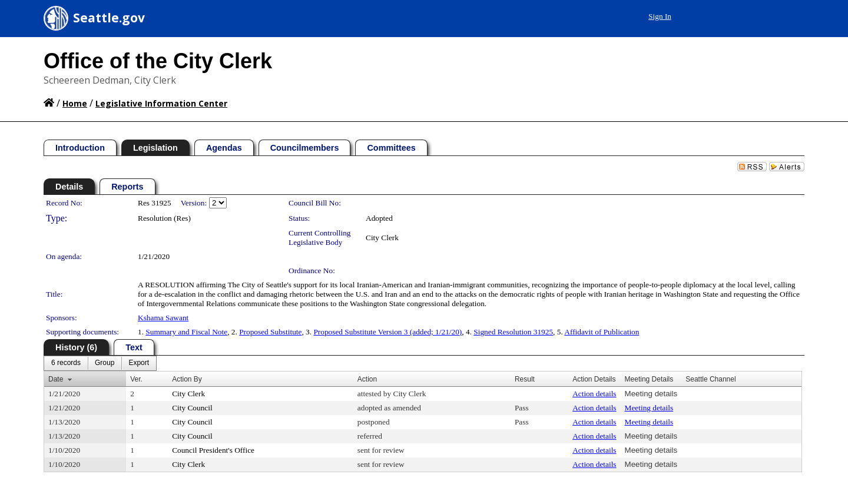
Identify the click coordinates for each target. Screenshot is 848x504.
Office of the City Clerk (158, 61)
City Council (192, 408)
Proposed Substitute (270, 332)
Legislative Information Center (161, 103)
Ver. (136, 379)
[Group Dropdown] (105, 363)
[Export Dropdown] (139, 363)
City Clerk (382, 238)
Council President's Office (213, 450)
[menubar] (100, 363)
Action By (187, 379)
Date (56, 379)
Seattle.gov (109, 18)
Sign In (660, 16)
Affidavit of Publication (602, 332)
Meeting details (651, 394)
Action (367, 379)
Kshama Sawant (163, 318)
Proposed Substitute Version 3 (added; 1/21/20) (387, 332)
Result (525, 379)
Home (75, 103)
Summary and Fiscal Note (186, 332)
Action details (594, 394)
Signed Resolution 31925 (513, 332)
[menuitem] (66, 363)
